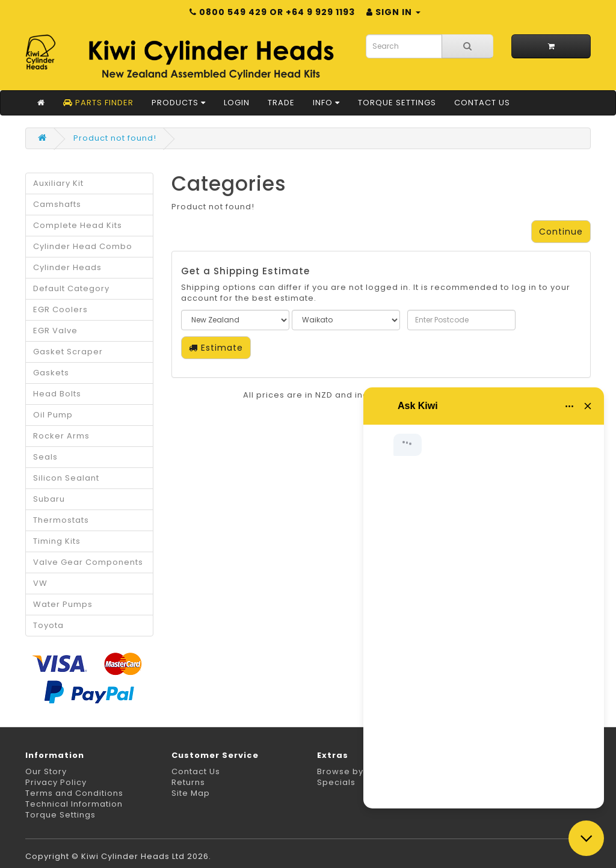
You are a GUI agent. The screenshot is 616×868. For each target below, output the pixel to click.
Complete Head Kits (78, 225)
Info (326, 103)
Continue (561, 232)
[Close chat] (586, 838)
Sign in (393, 12)
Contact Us (482, 103)
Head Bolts (57, 394)
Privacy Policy (56, 782)
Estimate (216, 348)
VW (40, 583)
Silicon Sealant (66, 478)
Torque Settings (397, 103)
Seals (45, 457)
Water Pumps (63, 604)
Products (179, 103)
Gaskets (51, 373)
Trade (281, 103)
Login (237, 103)
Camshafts (57, 204)
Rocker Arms (61, 436)
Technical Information (74, 804)
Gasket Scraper (68, 352)
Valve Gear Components (88, 562)
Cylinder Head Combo (83, 246)
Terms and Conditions (74, 793)
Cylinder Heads (67, 267)
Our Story (46, 771)
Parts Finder (98, 103)
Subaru (49, 499)
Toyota (48, 625)
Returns (188, 782)
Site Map (191, 793)
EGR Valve (55, 331)
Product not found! (115, 138)
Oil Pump (53, 415)
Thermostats (61, 520)
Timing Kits (57, 541)
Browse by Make (353, 771)
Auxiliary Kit (58, 183)
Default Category (71, 288)
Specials (336, 782)
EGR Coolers (60, 309)
